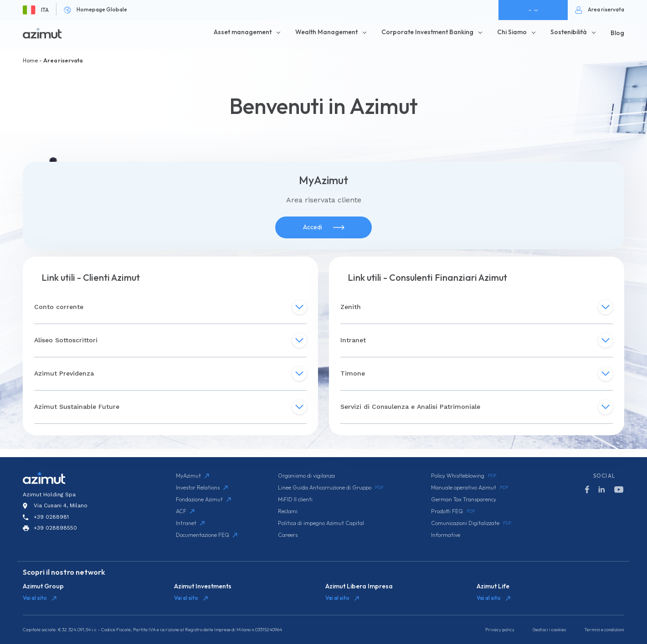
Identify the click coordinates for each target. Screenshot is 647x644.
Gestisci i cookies (549, 630)
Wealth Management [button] (326, 32)
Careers (288, 535)
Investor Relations (202, 487)
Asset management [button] (243, 32)
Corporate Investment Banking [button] (427, 32)
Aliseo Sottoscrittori (170, 340)
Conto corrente (170, 307)
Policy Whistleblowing (464, 476)
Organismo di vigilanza (306, 476)
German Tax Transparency (464, 499)
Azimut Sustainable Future (170, 407)
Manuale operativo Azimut (470, 488)
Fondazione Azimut (203, 499)
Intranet (477, 340)
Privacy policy (500, 630)
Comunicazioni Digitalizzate (471, 523)
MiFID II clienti (295, 499)
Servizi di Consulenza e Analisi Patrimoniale (477, 407)
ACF (185, 511)
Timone (477, 374)
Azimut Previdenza (170, 374)
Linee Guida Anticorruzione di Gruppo (331, 488)
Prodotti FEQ (453, 511)
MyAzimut (193, 476)
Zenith (477, 307)
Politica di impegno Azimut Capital (321, 523)
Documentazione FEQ (207, 535)
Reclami (288, 511)
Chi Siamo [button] (512, 32)
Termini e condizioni (604, 630)
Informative (446, 535)
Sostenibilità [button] (569, 32)
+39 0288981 (51, 517)
